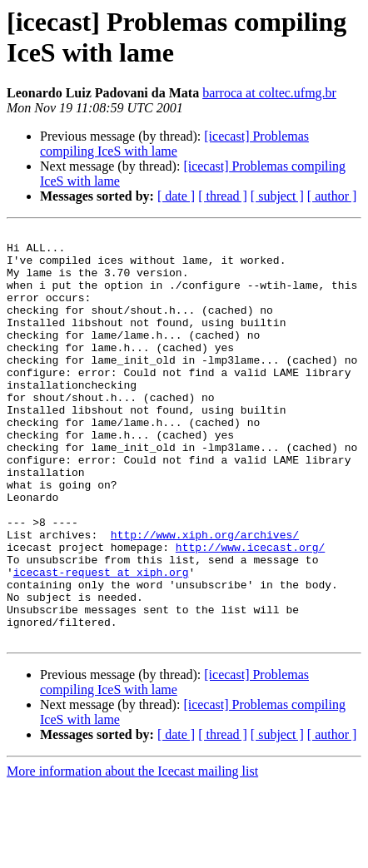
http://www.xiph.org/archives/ (205, 597)
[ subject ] (277, 196)
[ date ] (176, 196)
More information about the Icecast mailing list (132, 853)
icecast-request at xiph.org (101, 642)
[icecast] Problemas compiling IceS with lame (174, 144)
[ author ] (332, 196)
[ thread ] (223, 196)
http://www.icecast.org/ (250, 612)
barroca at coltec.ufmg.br (269, 93)
